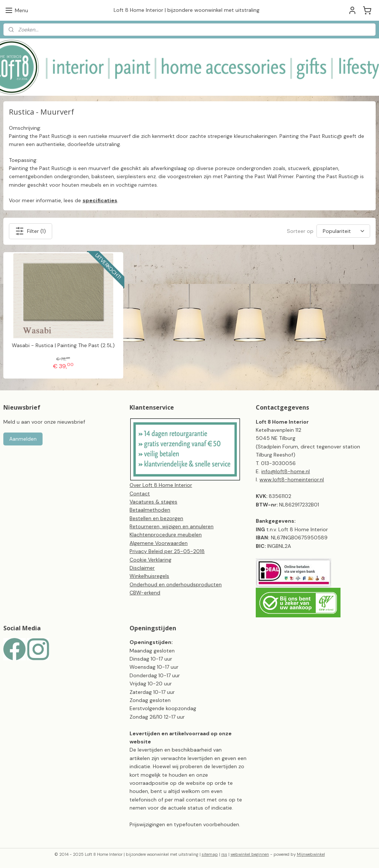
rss (224, 854)
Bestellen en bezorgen (156, 518)
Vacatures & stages (153, 502)
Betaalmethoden (150, 510)
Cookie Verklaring (150, 560)
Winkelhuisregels (149, 576)
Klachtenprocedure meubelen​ (166, 535)
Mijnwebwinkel (311, 854)
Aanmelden (23, 439)
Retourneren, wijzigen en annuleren (172, 526)
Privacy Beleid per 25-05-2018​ (167, 551)
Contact (140, 494)
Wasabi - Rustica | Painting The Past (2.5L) (63, 345)
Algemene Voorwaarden (159, 543)
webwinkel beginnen (250, 854)
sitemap (210, 854)
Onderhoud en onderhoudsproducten (176, 584)
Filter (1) (31, 231)
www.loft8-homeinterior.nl (292, 479)
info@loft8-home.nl (286, 471)
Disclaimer (142, 568)
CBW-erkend (145, 593)
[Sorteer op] (343, 231)
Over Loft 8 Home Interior (161, 485)
